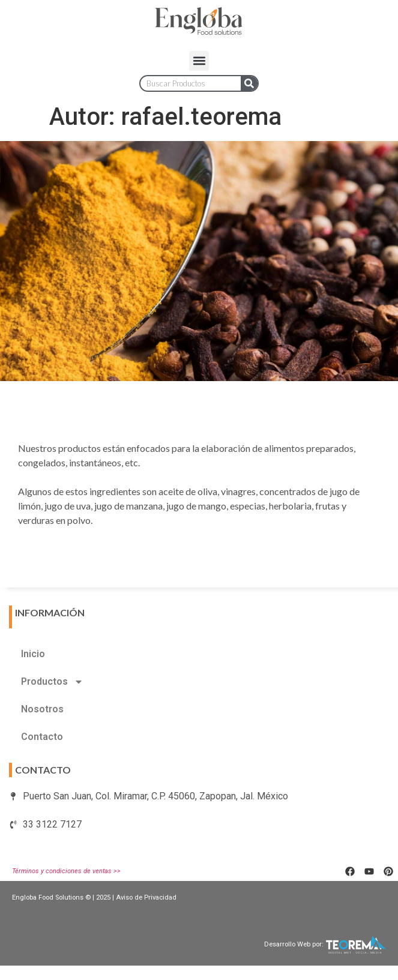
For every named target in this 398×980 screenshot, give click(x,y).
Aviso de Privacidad (146, 897)
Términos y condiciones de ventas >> (66, 871)
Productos (52, 682)
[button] (199, 61)
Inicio (33, 654)
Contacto (42, 737)
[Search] (249, 83)
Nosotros (42, 709)
